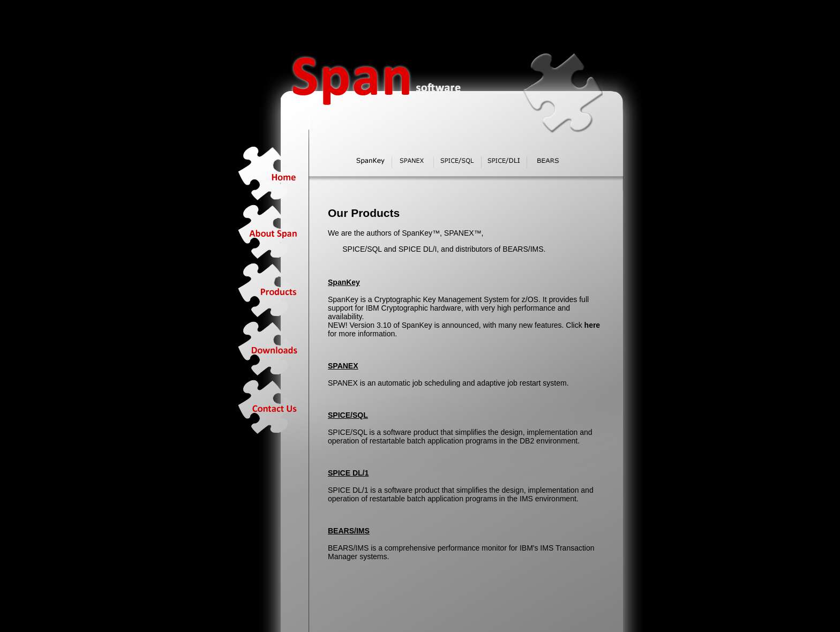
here (592, 325)
